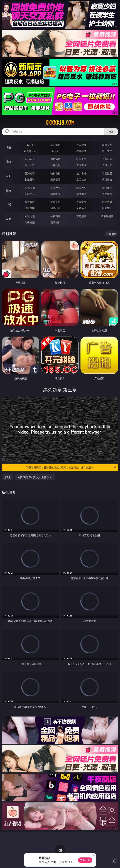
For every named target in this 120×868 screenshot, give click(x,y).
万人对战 (81, 145)
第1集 (8, 477)
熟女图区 (81, 194)
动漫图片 (107, 188)
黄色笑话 (81, 208)
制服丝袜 (30, 179)
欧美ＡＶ (81, 159)
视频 (8, 162)
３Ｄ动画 (107, 159)
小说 (8, 205)
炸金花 (55, 151)
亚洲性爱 (30, 173)
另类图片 (107, 194)
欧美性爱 (107, 173)
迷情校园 (30, 208)
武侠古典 (107, 202)
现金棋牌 (81, 151)
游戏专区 (107, 145)
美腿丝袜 (30, 194)
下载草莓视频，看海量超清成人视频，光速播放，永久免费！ (71, 467)
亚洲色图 (55, 188)
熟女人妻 (30, 165)
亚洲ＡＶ (30, 159)
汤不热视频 (107, 216)
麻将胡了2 (30, 151)
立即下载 (85, 860)
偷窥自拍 (30, 188)
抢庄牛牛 (107, 151)
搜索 (111, 132)
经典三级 (55, 179)
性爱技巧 (107, 208)
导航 (8, 219)
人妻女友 (81, 202)
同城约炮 (30, 216)
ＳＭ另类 (107, 165)
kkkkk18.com (60, 123)
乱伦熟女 (81, 179)
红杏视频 (30, 222)
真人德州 (55, 145)
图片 (8, 190)
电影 (8, 176)
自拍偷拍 (55, 159)
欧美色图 (81, 188)
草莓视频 (81, 216)
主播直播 (81, 165)
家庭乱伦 (55, 202)
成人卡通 (81, 173)
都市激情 (30, 202)
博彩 (8, 147)
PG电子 (30, 145)
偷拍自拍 (55, 173)
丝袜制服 (55, 165)
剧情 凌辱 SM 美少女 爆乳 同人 (35, 477)
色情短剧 (55, 222)
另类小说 (55, 208)
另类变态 (107, 179)
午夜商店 (55, 216)
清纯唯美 (55, 194)
